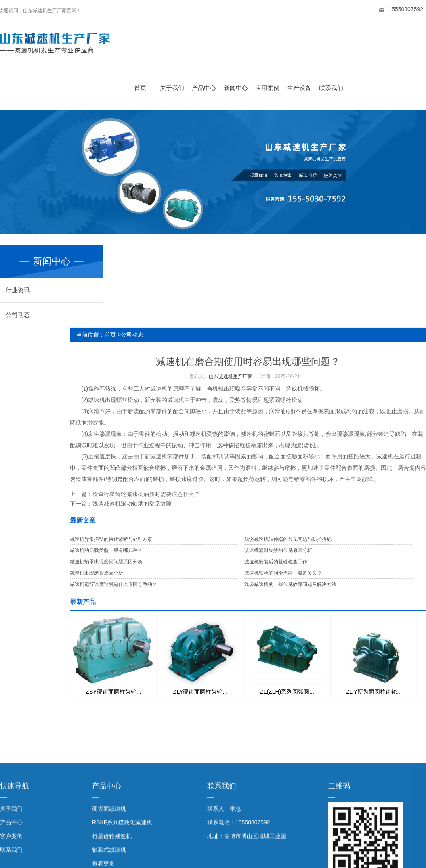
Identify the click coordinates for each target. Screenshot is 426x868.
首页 (143, 88)
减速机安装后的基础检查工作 (276, 562)
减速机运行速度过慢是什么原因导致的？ (113, 584)
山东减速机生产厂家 (231, 376)
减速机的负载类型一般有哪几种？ (106, 550)
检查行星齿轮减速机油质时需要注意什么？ (146, 494)
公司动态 (18, 315)
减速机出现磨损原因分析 (97, 573)
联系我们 (333, 88)
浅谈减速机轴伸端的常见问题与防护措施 (288, 539)
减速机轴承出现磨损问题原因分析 (106, 562)
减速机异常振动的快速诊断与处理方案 (111, 539)
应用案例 (270, 88)
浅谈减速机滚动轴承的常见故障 (132, 504)
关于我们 (174, 88)
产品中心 (206, 88)
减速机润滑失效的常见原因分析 (278, 550)
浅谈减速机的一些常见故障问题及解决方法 (290, 584)
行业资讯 (18, 290)
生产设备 (302, 88)
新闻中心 (238, 88)
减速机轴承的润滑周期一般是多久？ (283, 573)
